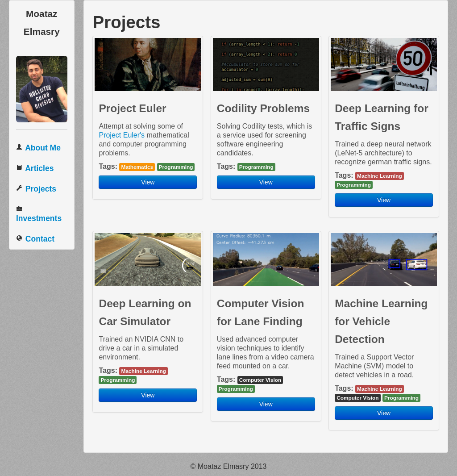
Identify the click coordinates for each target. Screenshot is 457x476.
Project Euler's (122, 135)
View (148, 182)
